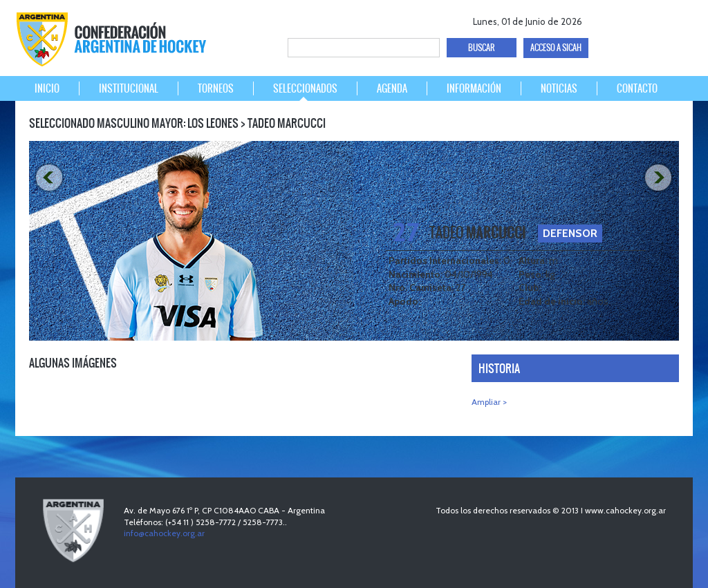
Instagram (677, 19)
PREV (48, 178)
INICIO (47, 88)
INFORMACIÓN (474, 88)
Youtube (652, 19)
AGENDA (392, 88)
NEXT (660, 178)
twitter (628, 19)
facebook (604, 19)
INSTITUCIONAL (129, 88)
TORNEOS (216, 88)
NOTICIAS (559, 88)
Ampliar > (489, 402)
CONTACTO (637, 88)
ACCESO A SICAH (556, 48)
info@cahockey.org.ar (164, 533)
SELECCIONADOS (305, 88)
